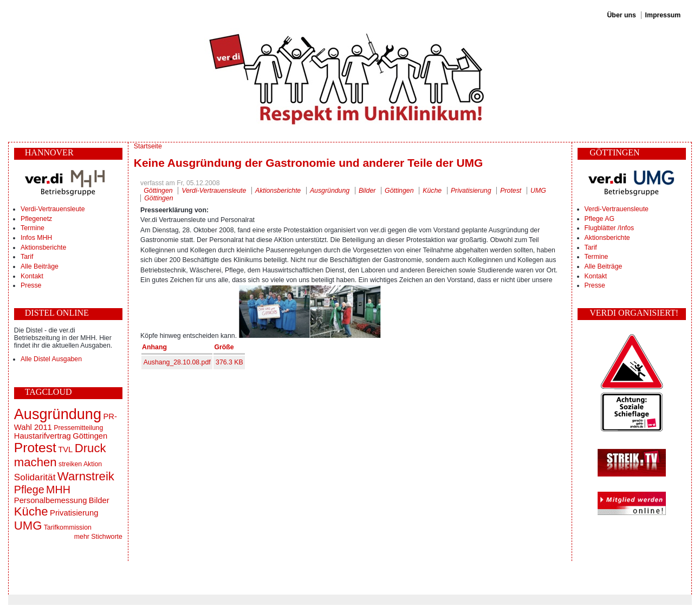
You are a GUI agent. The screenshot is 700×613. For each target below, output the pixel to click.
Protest (35, 448)
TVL (65, 449)
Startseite (148, 146)
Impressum (663, 15)
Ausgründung (58, 414)
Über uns (621, 15)
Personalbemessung (51, 500)
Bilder (99, 500)
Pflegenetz (36, 219)
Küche (31, 511)
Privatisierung (74, 513)
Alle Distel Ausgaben (51, 359)
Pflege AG (599, 219)
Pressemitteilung (78, 428)
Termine (33, 228)
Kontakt (32, 276)
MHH (58, 490)
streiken (70, 464)
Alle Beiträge (40, 266)
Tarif (27, 257)
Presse (31, 285)
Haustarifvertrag (43, 436)
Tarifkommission (68, 527)
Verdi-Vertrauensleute (53, 209)
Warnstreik (86, 476)
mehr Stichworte (98, 537)
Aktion (93, 464)
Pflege (29, 490)
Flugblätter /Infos (610, 228)
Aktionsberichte (43, 247)
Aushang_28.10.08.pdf (177, 362)
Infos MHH (36, 238)
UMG (28, 526)
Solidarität (35, 477)
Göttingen (90, 436)
